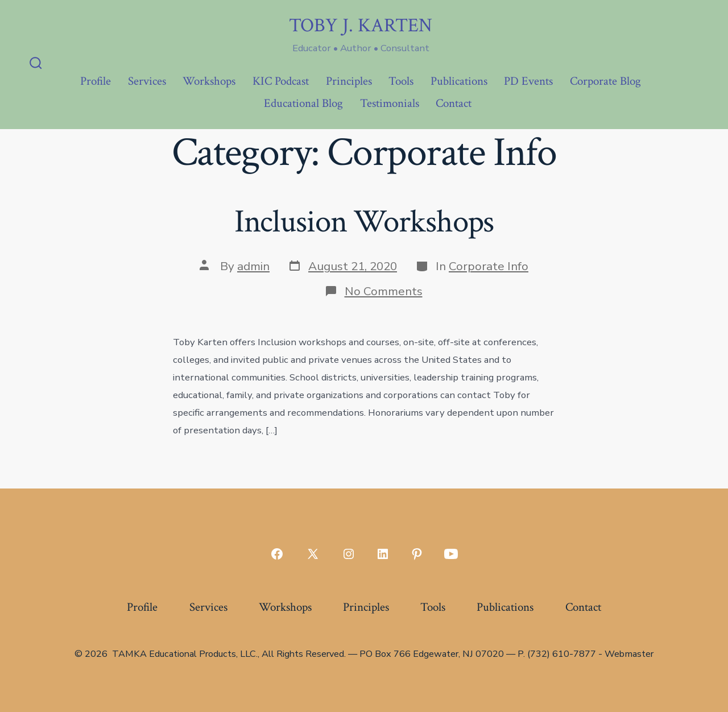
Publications (459, 81)
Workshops (209, 81)
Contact (454, 103)
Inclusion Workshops (364, 222)
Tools (401, 81)
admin (253, 266)
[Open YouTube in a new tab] (451, 554)
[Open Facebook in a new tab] (277, 554)
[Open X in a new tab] (313, 554)
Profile (96, 81)
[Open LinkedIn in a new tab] (383, 554)
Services (147, 81)
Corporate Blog (605, 81)
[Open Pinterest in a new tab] (417, 554)
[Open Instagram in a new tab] (349, 554)
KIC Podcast (281, 81)
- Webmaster (626, 654)
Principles (349, 81)
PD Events (528, 81)
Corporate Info (489, 266)
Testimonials (390, 103)
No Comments (384, 291)
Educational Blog (303, 103)
